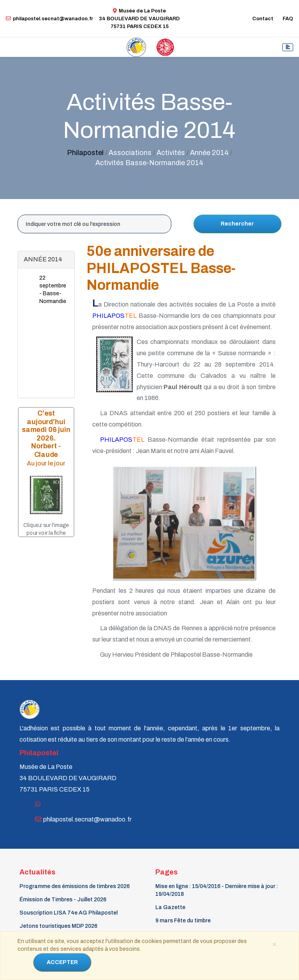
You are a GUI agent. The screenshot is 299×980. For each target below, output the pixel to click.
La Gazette (170, 907)
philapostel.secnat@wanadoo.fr (49, 19)
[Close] (274, 944)
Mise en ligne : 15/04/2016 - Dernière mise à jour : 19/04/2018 (217, 890)
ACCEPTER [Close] (62, 962)
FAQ (288, 19)
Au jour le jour (46, 463)
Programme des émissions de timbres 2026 (75, 886)
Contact (263, 19)
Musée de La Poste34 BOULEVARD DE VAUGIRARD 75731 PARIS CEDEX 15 (139, 19)
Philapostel (85, 153)
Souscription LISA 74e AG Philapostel (69, 913)
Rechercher (237, 224)
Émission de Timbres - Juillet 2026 (63, 900)
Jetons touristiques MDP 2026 (58, 926)
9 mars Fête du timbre (183, 921)
